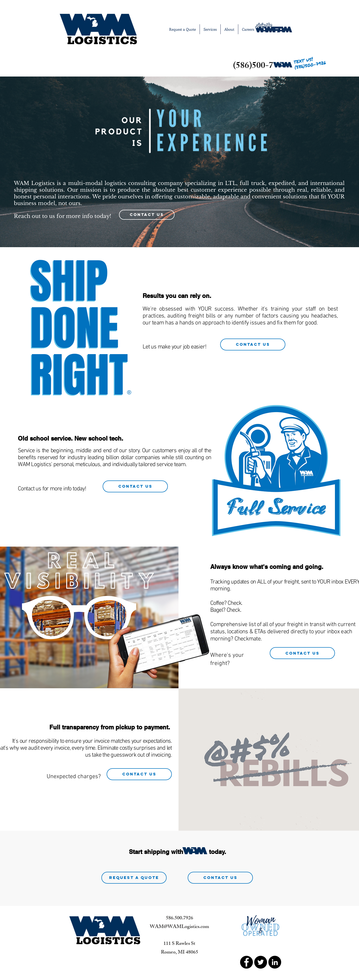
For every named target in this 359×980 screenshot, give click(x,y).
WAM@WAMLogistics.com (179, 927)
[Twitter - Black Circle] (261, 962)
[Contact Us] (147, 215)
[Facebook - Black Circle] (246, 962)
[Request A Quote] (134, 878)
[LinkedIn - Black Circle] (275, 962)
